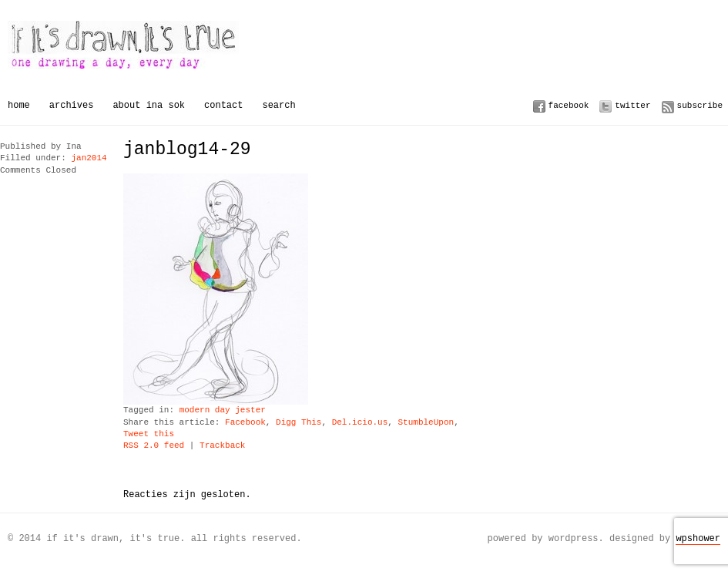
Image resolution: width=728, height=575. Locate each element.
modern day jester (223, 410)
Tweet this (149, 434)
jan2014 (89, 158)
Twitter (632, 105)
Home (19, 105)
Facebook (569, 105)
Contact (223, 105)
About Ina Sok (149, 105)
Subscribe (700, 105)
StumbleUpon (426, 423)
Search (278, 105)
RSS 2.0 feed (154, 446)
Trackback (222, 446)
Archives (72, 105)
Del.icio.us (360, 423)
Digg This (299, 423)
